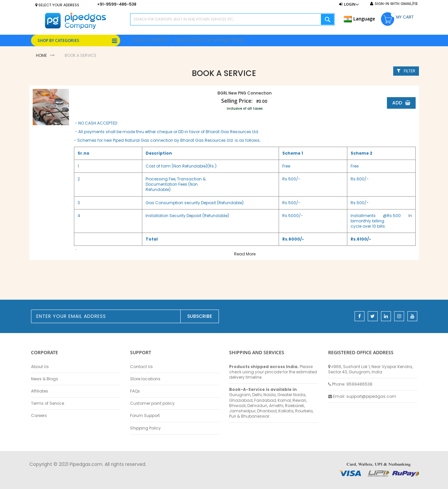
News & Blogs (45, 379)
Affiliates (40, 391)
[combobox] (232, 19)
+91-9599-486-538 (117, 4)
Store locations (145, 379)
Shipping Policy (145, 428)
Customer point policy (152, 403)
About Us (40, 367)
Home (41, 55)
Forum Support (145, 416)
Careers (39, 416)
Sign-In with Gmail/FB (396, 4)
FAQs (135, 391)
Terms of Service (48, 403)
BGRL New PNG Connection (243, 93)
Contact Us (141, 367)
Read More (243, 254)
